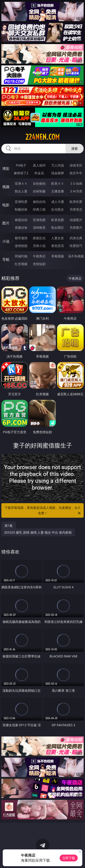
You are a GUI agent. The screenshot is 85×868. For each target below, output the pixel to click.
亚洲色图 (39, 220)
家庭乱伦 (39, 238)
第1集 (9, 526)
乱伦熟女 (58, 209)
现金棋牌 (58, 173)
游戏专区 (76, 165)
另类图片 (76, 228)
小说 (6, 241)
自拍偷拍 (39, 183)
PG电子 (21, 165)
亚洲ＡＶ (21, 183)
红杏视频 (21, 264)
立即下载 (69, 858)
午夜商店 (39, 256)
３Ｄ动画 (76, 183)
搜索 (75, 148)
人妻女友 (58, 238)
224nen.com (42, 137)
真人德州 (39, 165)
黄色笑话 (58, 246)
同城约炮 (21, 256)
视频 (6, 187)
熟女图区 (58, 228)
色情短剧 (39, 264)
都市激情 (21, 238)
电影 (6, 205)
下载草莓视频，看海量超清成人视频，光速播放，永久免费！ (43, 511)
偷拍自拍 (39, 202)
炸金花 (39, 173)
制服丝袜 (21, 209)
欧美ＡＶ (58, 183)
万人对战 (58, 165)
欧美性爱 (76, 202)
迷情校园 (21, 246)
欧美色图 (58, 220)
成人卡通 (58, 202)
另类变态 (76, 209)
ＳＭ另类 (76, 191)
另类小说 (39, 246)
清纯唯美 (39, 228)
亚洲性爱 (21, 202)
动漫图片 (76, 220)
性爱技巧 (76, 246)
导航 (6, 259)
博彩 (6, 169)
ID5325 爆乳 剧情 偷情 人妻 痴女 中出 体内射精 (38, 532)
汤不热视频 (76, 256)
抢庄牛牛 (76, 173)
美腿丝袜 (21, 228)
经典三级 (39, 209)
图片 (6, 223)
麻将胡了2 (21, 173)
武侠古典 (76, 238)
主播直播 (58, 191)
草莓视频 (58, 256)
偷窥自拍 (21, 220)
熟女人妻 (21, 191)
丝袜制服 (39, 191)
